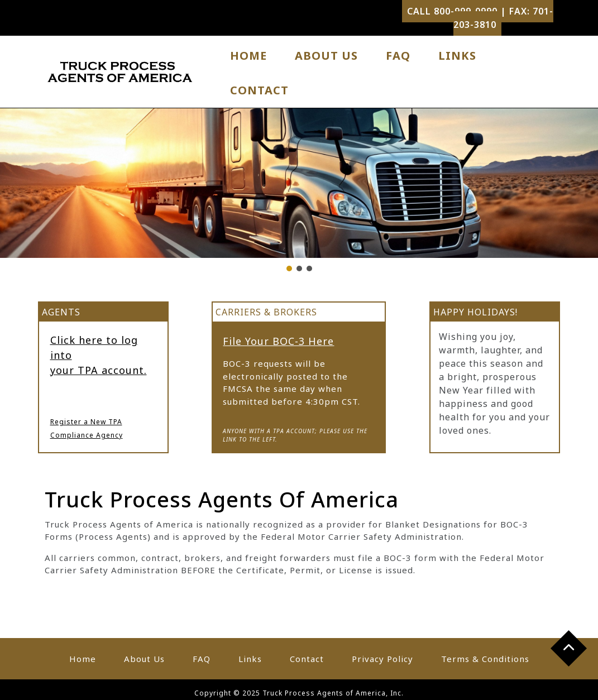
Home (248, 56)
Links (457, 56)
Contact (259, 90)
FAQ (398, 56)
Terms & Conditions (485, 659)
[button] (289, 269)
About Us (326, 56)
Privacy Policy (382, 659)
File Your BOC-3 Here (278, 341)
